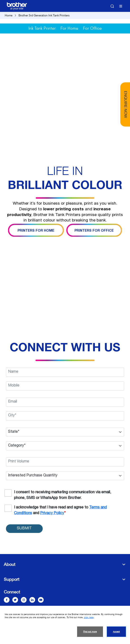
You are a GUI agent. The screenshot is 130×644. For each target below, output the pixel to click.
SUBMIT (24, 529)
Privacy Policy (52, 513)
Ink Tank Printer (42, 28)
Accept (116, 632)
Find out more (90, 632)
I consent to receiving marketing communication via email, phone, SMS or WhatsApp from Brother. (63, 495)
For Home (69, 28)
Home (9, 15)
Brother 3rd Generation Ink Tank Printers (44, 15)
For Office (92, 28)
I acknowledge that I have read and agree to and (60, 511)
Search (112, 6)
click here (89, 617)
